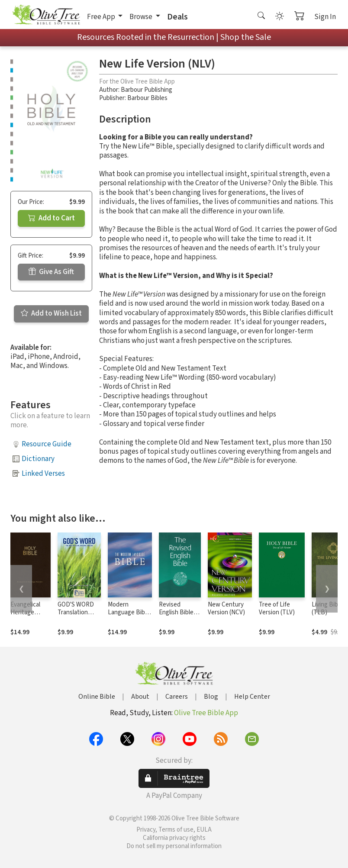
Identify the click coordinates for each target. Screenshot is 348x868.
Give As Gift (51, 272)
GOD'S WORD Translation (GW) (76, 613)
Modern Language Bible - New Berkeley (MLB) (129, 617)
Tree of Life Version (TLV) (277, 609)
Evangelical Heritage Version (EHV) (29, 613)
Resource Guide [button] (47, 444)
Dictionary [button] (38, 459)
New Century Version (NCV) (226, 609)
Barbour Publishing (147, 90)
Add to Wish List (51, 313)
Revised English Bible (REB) (176, 613)
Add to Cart (52, 218)
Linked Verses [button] (43, 474)
